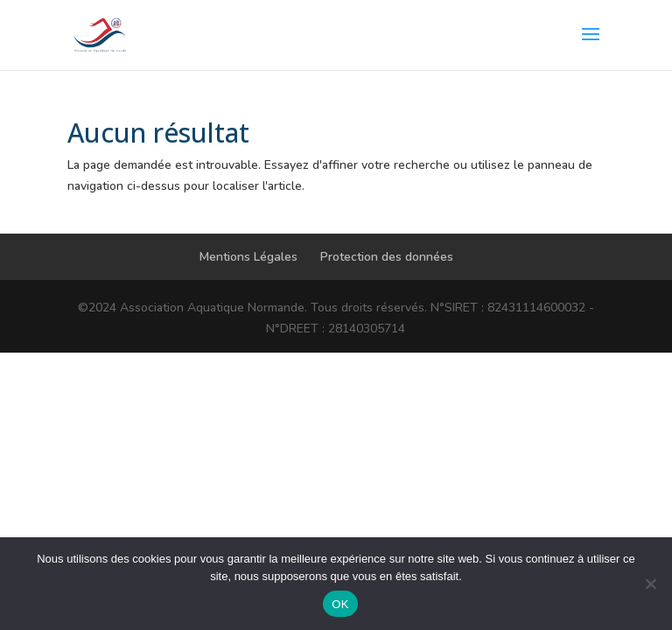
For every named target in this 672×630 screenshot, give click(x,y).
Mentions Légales (248, 257)
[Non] (650, 584)
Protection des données (387, 257)
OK (340, 604)
